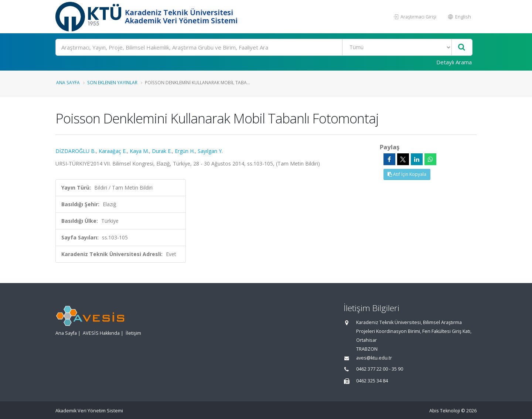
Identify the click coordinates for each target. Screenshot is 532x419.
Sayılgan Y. (210, 151)
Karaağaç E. (113, 151)
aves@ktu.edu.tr (374, 358)
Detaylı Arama (454, 62)
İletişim (133, 333)
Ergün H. (185, 151)
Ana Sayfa (68, 82)
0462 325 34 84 (372, 381)
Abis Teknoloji (445, 411)
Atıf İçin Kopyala (407, 174)
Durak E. (162, 151)
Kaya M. (139, 151)
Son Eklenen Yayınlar (112, 82)
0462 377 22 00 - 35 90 (380, 369)
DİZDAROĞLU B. (76, 151)
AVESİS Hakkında (101, 333)
